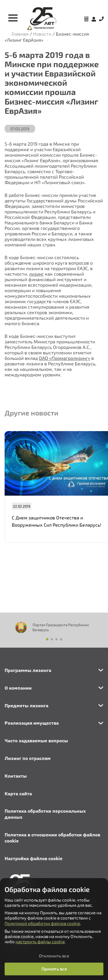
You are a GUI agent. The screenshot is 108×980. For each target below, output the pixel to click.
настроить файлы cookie (40, 941)
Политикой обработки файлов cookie (42, 923)
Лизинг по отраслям (28, 758)
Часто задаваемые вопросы (36, 741)
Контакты (16, 776)
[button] (47, 639)
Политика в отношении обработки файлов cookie (52, 838)
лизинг (36, 274)
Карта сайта (18, 794)
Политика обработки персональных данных (45, 814)
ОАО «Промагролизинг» (65, 358)
